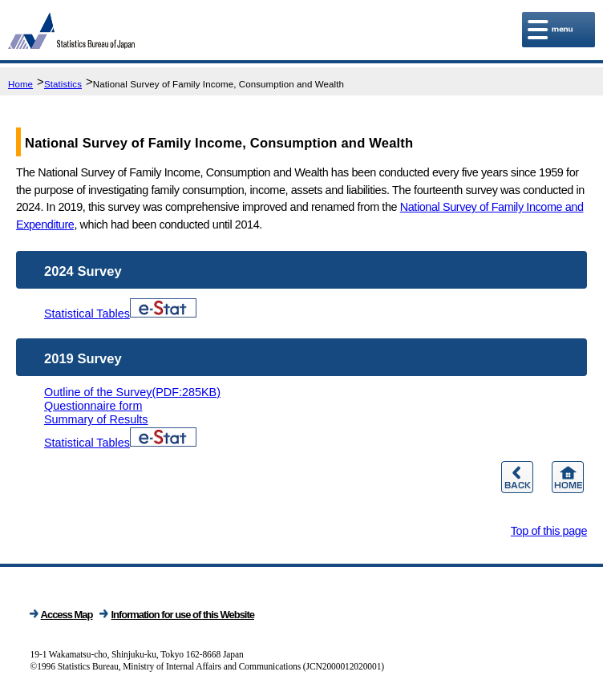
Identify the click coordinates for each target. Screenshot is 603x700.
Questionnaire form (93, 406)
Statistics (63, 84)
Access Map (67, 615)
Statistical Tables (120, 314)
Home (20, 84)
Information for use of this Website (182, 615)
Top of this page (549, 531)
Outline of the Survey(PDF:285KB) (132, 392)
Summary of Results (96, 419)
